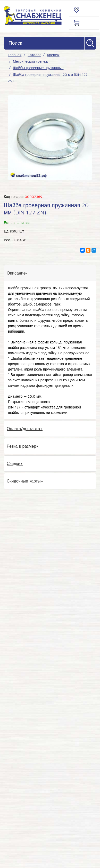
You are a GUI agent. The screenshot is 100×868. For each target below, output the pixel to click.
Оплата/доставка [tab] (23, 429)
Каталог (34, 55)
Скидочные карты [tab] (24, 481)
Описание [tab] (16, 273)
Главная (15, 55)
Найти (90, 43)
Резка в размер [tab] (21, 446)
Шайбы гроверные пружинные (38, 68)
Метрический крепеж (30, 61)
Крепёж (53, 55)
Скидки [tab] (14, 463)
